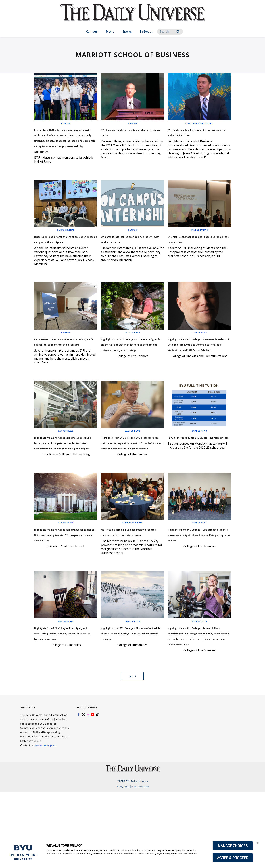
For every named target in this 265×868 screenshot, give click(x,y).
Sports (127, 31)
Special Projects (132, 571)
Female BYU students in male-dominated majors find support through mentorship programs (65, 368)
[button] (259, 845)
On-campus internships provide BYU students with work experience (130, 258)
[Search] (170, 32)
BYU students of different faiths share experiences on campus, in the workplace (64, 258)
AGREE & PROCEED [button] (233, 858)
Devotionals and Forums (199, 123)
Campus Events (66, 246)
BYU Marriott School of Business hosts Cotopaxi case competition (199, 258)
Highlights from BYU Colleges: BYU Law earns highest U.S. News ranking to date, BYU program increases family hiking (65, 589)
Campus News (132, 354)
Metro (110, 31)
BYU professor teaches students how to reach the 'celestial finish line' (196, 135)
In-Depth (146, 31)
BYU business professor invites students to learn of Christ (130, 135)
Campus (92, 31)
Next (132, 752)
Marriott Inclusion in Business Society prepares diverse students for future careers (130, 586)
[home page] (133, 16)
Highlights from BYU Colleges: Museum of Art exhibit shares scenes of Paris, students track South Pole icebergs (130, 698)
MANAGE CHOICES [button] (233, 846)
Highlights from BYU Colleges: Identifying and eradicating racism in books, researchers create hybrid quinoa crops (64, 698)
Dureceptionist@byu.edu (49, 821)
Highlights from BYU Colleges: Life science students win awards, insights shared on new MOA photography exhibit (198, 589)
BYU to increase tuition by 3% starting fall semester (196, 472)
